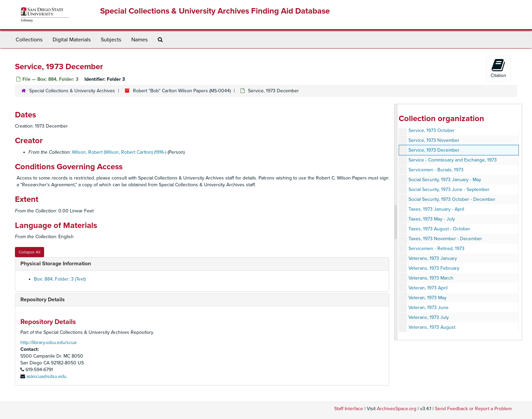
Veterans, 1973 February (434, 268)
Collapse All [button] (30, 252)
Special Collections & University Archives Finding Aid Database (215, 11)
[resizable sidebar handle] (396, 222)
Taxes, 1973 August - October (439, 229)
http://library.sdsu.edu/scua (48, 342)
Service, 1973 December (434, 150)
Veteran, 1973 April (428, 288)
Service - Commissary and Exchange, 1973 (453, 160)
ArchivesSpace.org (397, 409)
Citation (498, 68)
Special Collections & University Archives (72, 91)
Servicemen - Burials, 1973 (436, 170)
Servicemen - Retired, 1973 (436, 249)
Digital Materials (72, 40)
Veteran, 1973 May (427, 298)
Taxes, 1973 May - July (432, 219)
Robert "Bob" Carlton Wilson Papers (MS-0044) (182, 91)
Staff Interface (349, 409)
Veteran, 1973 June (429, 308)
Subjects (111, 40)
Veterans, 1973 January (433, 258)
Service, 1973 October (432, 130)
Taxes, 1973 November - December (445, 239)
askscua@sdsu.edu (46, 376)
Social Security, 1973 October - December (452, 199)
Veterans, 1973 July (429, 317)
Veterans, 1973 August (432, 327)
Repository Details (43, 300)
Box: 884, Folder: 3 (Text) (60, 279)
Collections (29, 40)
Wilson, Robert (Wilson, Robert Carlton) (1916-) (119, 152)
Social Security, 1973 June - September (449, 189)
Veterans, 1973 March (431, 278)
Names (139, 40)
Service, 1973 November (434, 140)
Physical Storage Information (56, 264)
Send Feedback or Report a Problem (473, 409)
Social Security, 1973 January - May (445, 180)
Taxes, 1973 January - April (436, 209)
